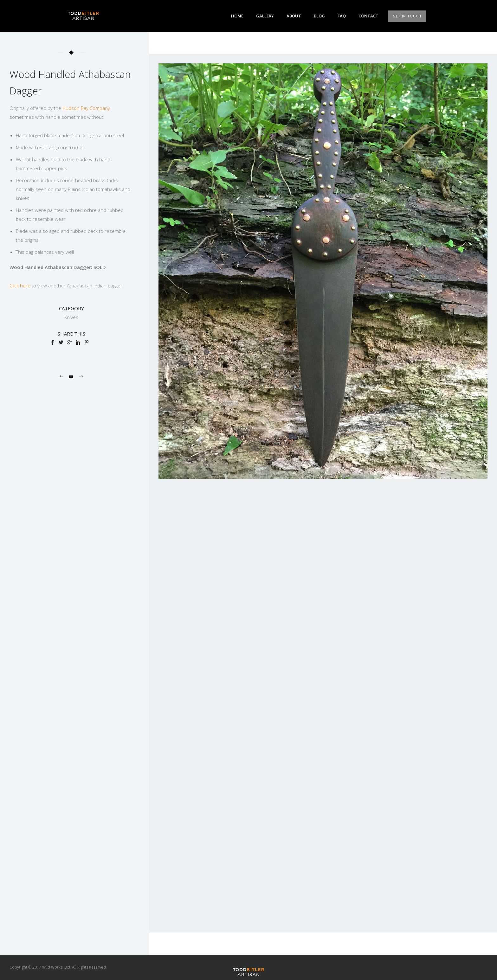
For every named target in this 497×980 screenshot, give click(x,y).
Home (237, 16)
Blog (319, 16)
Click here (20, 285)
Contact (368, 16)
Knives (71, 317)
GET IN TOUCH (407, 16)
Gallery (265, 16)
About (294, 16)
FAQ (342, 16)
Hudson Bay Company (86, 108)
